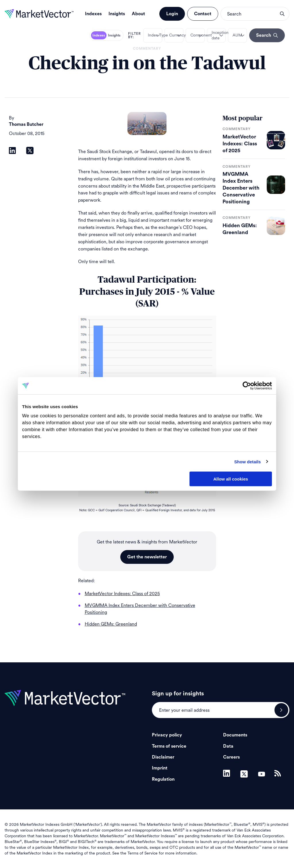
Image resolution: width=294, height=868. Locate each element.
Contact (203, 14)
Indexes (93, 14)
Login (172, 14)
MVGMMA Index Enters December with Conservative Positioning (241, 188)
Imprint (160, 768)
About (138, 14)
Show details (248, 461)
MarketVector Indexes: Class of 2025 (240, 144)
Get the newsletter (147, 557)
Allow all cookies (231, 479)
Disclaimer (163, 757)
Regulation (163, 779)
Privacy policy (167, 735)
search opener (282, 14)
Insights (117, 14)
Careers (231, 757)
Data (228, 746)
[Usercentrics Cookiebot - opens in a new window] (247, 386)
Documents (235, 735)
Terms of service (169, 746)
